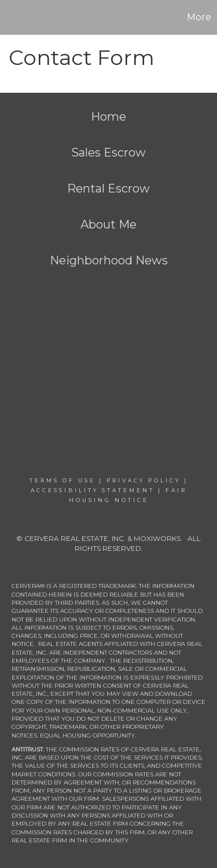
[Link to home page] (10, 17)
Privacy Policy (144, 480)
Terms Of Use (62, 480)
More (199, 17)
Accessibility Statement (93, 490)
